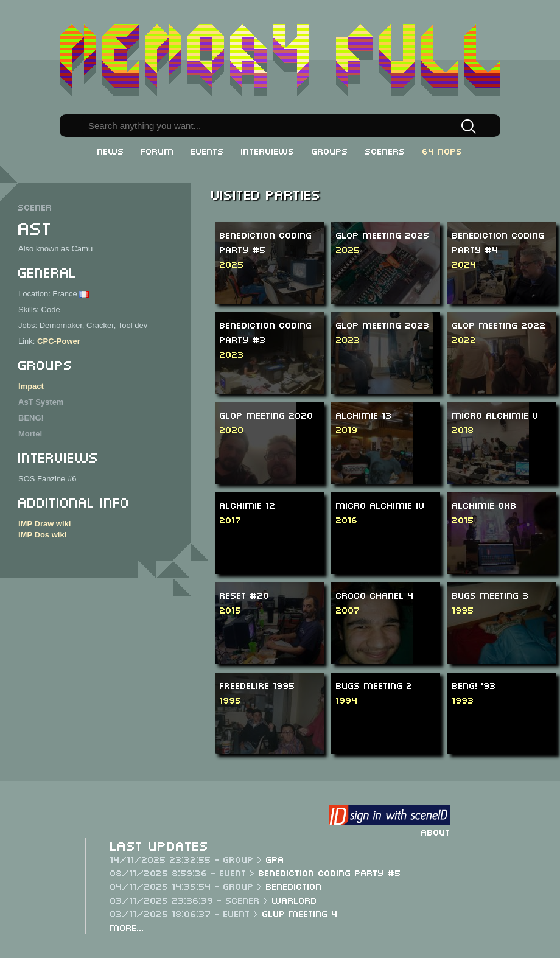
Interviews (268, 150)
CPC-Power (59, 341)
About (436, 831)
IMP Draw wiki (44, 524)
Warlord (295, 900)
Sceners (385, 150)
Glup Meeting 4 (300, 913)
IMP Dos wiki (42, 535)
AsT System (41, 402)
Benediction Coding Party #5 (330, 872)
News (111, 150)
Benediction (294, 886)
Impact (31, 386)
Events (208, 150)
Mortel (30, 434)
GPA (275, 859)
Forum (158, 150)
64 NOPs (443, 150)
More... (127, 927)
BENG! (31, 418)
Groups (330, 150)
